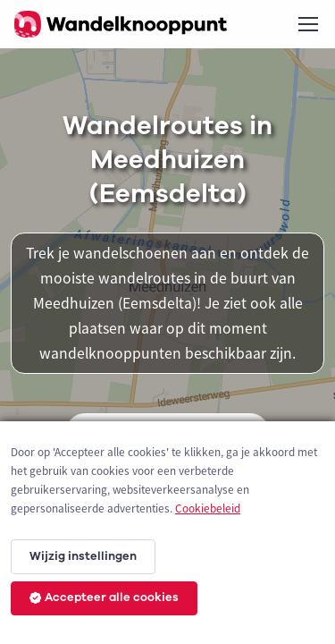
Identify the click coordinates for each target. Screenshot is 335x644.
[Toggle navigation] (307, 24)
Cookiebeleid (208, 508)
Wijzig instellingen (83, 556)
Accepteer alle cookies (104, 597)
